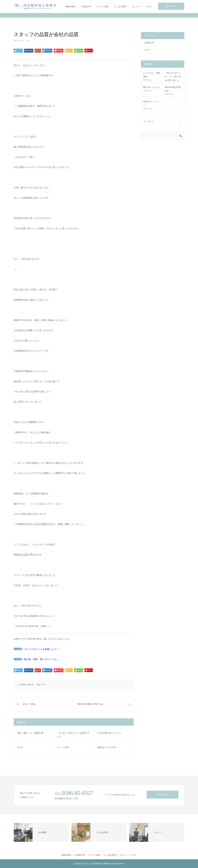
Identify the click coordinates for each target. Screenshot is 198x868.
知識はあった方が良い (107, 747)
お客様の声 (86, 7)
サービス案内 (103, 7)
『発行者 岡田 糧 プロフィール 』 (41, 659)
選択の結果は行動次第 (173, 89)
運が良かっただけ (151, 87)
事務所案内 (71, 7)
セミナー (136, 7)
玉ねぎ (20, 747)
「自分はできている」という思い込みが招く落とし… (173, 76)
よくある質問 (120, 7)
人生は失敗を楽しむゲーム (109, 733)
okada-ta (30, 685)
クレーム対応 (63, 747)
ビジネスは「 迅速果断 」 (151, 75)
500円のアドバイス (151, 103)
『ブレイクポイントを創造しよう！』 (41, 649)
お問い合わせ (171, 6)
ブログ (149, 7)
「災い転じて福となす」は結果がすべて (73, 735)
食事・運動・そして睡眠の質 (30, 733)
